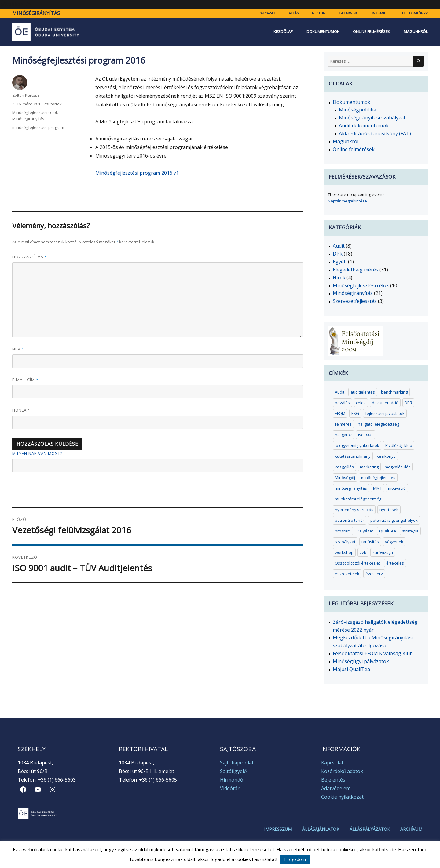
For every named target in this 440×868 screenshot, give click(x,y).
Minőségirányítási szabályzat (372, 118)
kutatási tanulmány (353, 456)
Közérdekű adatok (342, 771)
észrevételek (347, 574)
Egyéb (340, 262)
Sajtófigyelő (233, 771)
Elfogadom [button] (295, 859)
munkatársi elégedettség (358, 499)
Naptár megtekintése (347, 201)
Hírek (339, 278)
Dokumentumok (323, 32)
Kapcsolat (332, 763)
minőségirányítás (351, 488)
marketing (369, 467)
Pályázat (267, 13)
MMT (378, 488)
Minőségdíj (345, 478)
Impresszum (278, 829)
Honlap (21, 410)
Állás (294, 13)
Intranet (380, 13)
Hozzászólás (30, 257)
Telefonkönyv (415, 13)
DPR (338, 254)
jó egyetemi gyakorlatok (357, 445)
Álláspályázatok (370, 829)
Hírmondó (232, 780)
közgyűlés (344, 467)
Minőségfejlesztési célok (35, 112)
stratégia (410, 531)
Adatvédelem (336, 788)
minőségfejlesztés (29, 127)
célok (361, 403)
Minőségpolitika (358, 110)
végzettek (394, 542)
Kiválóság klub (399, 445)
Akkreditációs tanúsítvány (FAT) (375, 133)
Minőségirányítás (36, 13)
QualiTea (388, 531)
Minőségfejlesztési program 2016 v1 (137, 173)
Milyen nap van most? (37, 453)
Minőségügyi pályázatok (361, 661)
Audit (339, 246)
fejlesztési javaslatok (385, 413)
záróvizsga (383, 552)
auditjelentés (363, 392)
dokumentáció (385, 403)
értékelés (395, 563)
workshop (344, 552)
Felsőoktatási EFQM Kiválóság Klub (373, 653)
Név (18, 349)
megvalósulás (398, 467)
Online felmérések (372, 32)
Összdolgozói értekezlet (358, 563)
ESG (355, 413)
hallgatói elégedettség (378, 424)
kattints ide (384, 849)
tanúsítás (370, 542)
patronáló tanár (350, 520)
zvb (363, 552)
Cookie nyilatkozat (342, 797)
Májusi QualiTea (351, 669)
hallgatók (343, 435)
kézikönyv (386, 456)
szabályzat (345, 542)
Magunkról (416, 32)
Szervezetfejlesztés (355, 301)
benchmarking (394, 392)
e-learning (349, 13)
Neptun (319, 13)
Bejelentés (333, 780)
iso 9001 (366, 435)
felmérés (343, 424)
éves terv (374, 574)
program (56, 127)
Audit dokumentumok (364, 125)
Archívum (411, 829)
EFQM (340, 413)
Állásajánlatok (321, 829)
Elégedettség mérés (356, 270)
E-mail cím (25, 380)
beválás (342, 403)
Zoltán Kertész (26, 95)
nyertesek (389, 510)
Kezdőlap (283, 32)
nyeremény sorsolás (354, 510)
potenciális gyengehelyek (394, 520)
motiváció (397, 488)
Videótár (230, 788)
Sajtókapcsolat (237, 763)
